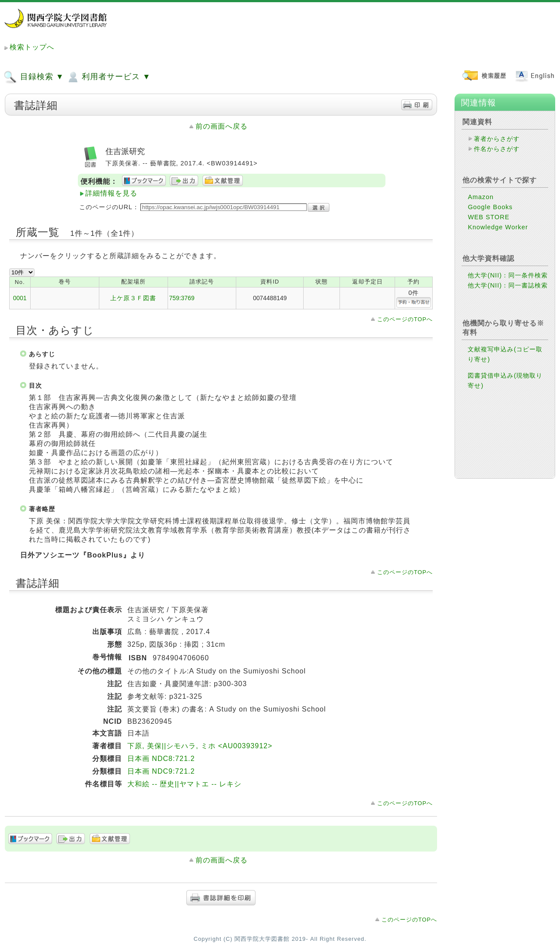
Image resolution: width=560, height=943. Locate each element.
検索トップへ (32, 47)
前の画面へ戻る (222, 126)
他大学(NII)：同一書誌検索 (508, 285)
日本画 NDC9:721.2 (161, 771)
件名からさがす (497, 149)
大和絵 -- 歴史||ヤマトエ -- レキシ (184, 784)
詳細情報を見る (111, 193)
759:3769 (182, 298)
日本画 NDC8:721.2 (161, 759)
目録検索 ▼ (34, 77)
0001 (20, 298)
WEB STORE (488, 217)
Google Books (490, 207)
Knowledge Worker (498, 227)
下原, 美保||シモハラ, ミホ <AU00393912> (200, 746)
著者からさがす (497, 139)
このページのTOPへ (405, 319)
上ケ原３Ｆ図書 (133, 298)
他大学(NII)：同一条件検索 (508, 275)
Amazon (481, 197)
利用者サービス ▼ (108, 77)
